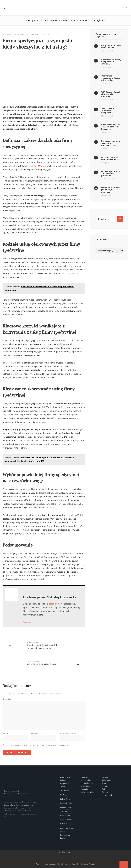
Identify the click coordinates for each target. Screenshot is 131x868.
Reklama (105, 789)
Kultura (63, 20)
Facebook (27, 622)
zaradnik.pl (85, 789)
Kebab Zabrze (66, 824)
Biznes (54, 20)
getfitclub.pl (86, 786)
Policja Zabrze (66, 799)
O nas (104, 783)
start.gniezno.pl (87, 783)
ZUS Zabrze (65, 791)
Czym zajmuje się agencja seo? (42, 663)
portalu (52, 604)
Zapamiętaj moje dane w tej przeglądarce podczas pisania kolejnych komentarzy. (37, 745)
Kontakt (105, 786)
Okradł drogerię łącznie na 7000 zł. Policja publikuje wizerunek (43, 645)
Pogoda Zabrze (66, 807)
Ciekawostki (45, 34)
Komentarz (8, 699)
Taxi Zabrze (65, 811)
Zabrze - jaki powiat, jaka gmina (16, 794)
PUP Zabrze (65, 795)
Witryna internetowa (68, 733)
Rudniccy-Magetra (37, 166)
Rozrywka (85, 20)
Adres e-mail (37, 733)
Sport (74, 20)
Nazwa (6, 733)
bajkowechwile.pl (88, 792)
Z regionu (99, 20)
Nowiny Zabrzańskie (36, 20)
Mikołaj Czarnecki (20, 34)
